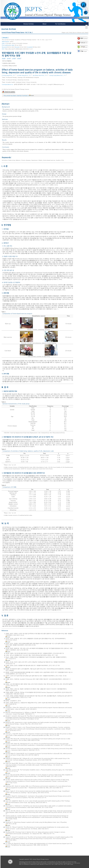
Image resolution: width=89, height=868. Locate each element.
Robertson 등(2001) (54, 547)
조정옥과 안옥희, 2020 (34, 190)
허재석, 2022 (66, 177)
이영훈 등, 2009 (57, 279)
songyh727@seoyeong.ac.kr (56, 84)
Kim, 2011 (49, 535)
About (44, 24)
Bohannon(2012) (35, 542)
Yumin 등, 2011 (52, 537)
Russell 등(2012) (64, 557)
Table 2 (33, 394)
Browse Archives (29, 24)
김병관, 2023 (54, 185)
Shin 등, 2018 (24, 195)
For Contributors (60, 24)
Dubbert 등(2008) (8, 588)
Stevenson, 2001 (54, 250)
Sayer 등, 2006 (20, 182)
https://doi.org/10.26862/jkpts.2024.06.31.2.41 (19, 49)
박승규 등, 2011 (15, 195)
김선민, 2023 (38, 175)
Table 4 (50, 476)
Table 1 (56, 309)
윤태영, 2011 (56, 191)
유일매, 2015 (38, 185)
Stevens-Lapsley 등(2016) (33, 569)
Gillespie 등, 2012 (24, 542)
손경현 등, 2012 (50, 204)
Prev (70, 33)
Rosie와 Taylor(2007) (22, 546)
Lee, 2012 (56, 535)
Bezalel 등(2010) (23, 564)
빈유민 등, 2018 (29, 182)
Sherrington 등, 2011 (12, 542)
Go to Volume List (78, 33)
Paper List (65, 33)
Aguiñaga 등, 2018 (36, 211)
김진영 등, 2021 (16, 208)
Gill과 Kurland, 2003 (48, 177)
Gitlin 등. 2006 (33, 195)
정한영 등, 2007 (48, 260)
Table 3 (34, 440)
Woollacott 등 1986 (13, 175)
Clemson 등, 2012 (41, 537)
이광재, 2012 (58, 177)
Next (86, 33)
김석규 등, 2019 (39, 183)
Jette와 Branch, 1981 (28, 183)
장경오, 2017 (46, 185)
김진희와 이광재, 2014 (62, 204)
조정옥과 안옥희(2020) (24, 590)
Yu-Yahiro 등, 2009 (45, 196)
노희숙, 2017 (23, 190)
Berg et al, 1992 (66, 253)
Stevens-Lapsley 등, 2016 (26, 175)
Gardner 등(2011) (56, 559)
